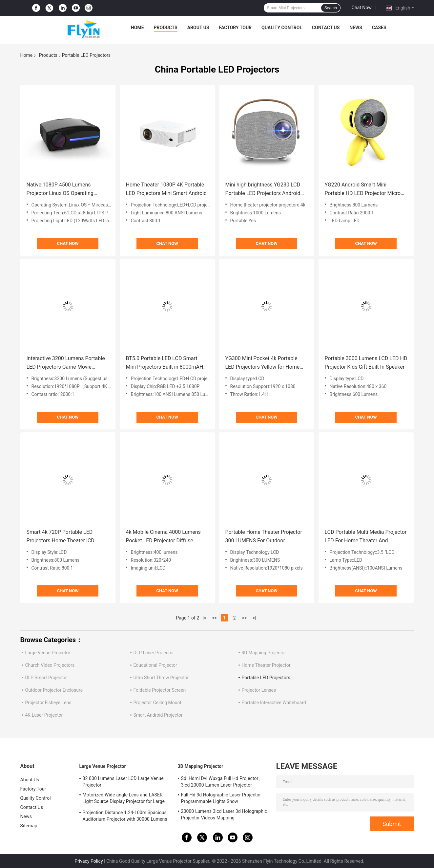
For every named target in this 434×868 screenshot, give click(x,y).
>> (245, 618)
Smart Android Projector (158, 715)
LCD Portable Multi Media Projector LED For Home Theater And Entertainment (366, 537)
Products (166, 28)
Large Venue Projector (48, 653)
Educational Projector (155, 665)
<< (214, 618)
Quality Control (282, 28)
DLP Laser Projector (154, 653)
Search (331, 8)
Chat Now (362, 8)
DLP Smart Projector (46, 678)
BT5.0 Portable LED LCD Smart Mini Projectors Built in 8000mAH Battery (165, 363)
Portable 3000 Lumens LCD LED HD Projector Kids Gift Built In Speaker (366, 363)
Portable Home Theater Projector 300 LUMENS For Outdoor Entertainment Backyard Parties (264, 537)
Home (137, 28)
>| (254, 618)
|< (205, 618)
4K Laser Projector (44, 715)
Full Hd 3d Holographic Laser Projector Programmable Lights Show (221, 798)
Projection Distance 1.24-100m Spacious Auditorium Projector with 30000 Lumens (125, 816)
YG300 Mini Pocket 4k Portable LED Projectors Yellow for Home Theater (263, 363)
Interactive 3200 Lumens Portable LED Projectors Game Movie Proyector (66, 363)
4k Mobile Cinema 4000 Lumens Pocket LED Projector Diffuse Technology (163, 537)
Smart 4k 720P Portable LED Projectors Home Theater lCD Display (61, 537)
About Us (198, 28)
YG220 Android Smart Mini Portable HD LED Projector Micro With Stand (363, 190)
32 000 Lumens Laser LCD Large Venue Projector (123, 782)
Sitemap (29, 826)
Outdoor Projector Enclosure (54, 690)
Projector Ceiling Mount (157, 703)
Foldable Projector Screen (160, 690)
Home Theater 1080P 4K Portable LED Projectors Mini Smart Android (166, 189)
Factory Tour (236, 28)
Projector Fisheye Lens (48, 703)
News (356, 28)
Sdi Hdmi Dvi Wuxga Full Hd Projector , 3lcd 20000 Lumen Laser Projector (221, 782)
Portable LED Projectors (266, 678)
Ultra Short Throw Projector (161, 678)
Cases (379, 28)
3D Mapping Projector (264, 653)
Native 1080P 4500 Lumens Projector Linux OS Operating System (60, 190)
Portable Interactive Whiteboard (274, 703)
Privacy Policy (89, 861)
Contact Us (326, 28)
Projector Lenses (259, 690)
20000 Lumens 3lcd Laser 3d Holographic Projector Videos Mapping (224, 814)
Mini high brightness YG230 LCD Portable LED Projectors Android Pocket (263, 190)
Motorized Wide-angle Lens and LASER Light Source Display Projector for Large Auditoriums (124, 799)
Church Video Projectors (50, 665)
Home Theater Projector (266, 665)
